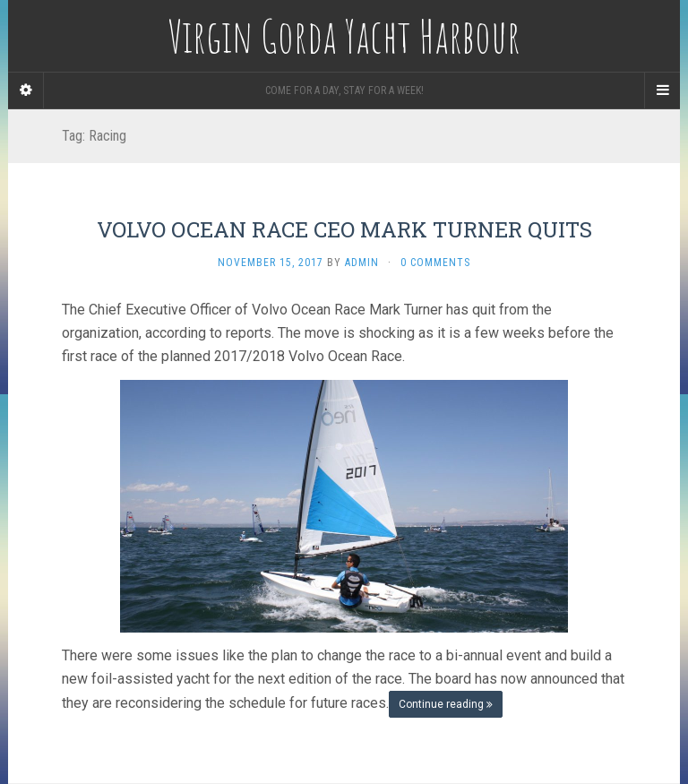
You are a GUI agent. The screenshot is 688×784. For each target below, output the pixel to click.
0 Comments (435, 263)
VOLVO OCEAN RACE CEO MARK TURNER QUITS (344, 229)
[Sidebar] (26, 90)
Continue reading (446, 704)
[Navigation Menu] (662, 90)
